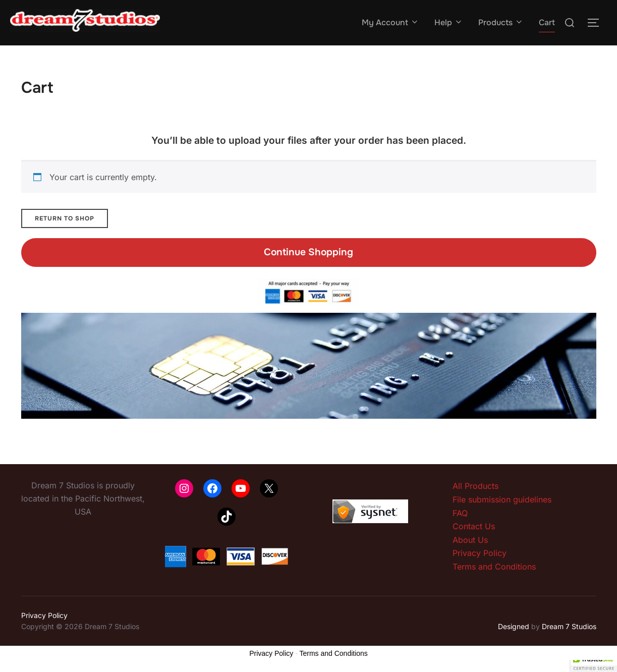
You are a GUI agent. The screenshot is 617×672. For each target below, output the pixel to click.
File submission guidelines (502, 499)
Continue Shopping (308, 252)
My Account (390, 22)
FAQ (460, 513)
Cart (547, 22)
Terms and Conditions (494, 567)
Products (501, 22)
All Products (475, 486)
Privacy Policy (480, 553)
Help (449, 22)
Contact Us (474, 526)
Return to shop (65, 218)
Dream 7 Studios (569, 626)
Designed (514, 626)
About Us (470, 540)
